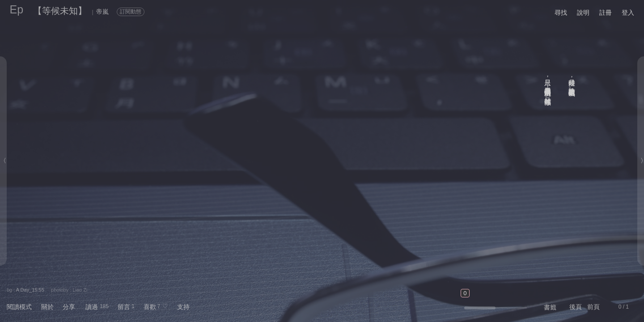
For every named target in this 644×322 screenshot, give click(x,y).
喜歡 (150, 307)
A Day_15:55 (30, 290)
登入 (628, 13)
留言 (124, 307)
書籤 (550, 307)
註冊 (606, 13)
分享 (69, 307)
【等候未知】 (60, 11)
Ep (17, 9)
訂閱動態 (131, 12)
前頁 (593, 307)
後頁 (576, 307)
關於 (47, 307)
